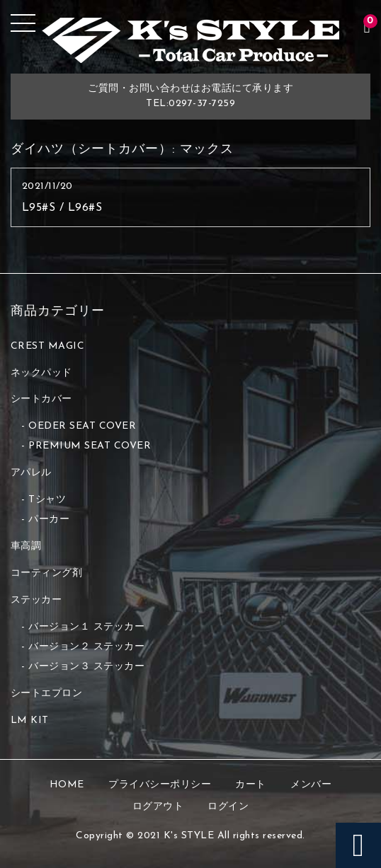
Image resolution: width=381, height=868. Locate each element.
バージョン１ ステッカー (86, 627)
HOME (67, 785)
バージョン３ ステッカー (86, 667)
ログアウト (158, 807)
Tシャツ (47, 500)
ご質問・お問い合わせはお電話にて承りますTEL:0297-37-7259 (190, 96)
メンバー (311, 785)
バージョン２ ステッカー (86, 647)
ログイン (228, 807)
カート (251, 785)
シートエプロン (47, 694)
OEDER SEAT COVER (82, 426)
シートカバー (41, 399)
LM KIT (30, 721)
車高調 (26, 546)
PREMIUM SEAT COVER (90, 446)
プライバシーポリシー (160, 785)
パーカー (49, 520)
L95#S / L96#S (62, 208)
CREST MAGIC (48, 346)
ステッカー (36, 600)
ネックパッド (41, 373)
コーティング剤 (47, 573)
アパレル (31, 473)
